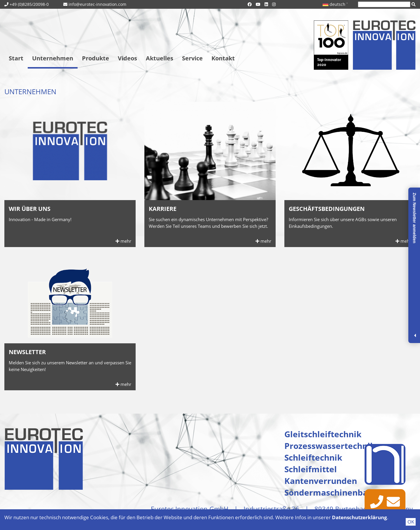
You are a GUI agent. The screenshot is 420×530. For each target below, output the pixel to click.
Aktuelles (160, 58)
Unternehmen (53, 58)
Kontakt (223, 58)
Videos (127, 58)
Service (192, 58)
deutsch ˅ (335, 4)
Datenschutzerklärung (359, 517)
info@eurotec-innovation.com (97, 4)
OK (411, 522)
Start (16, 58)
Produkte (96, 58)
